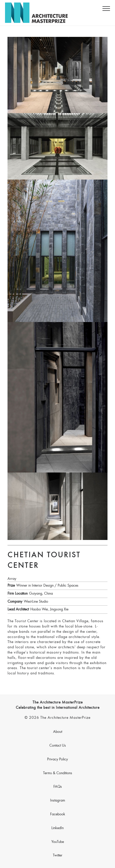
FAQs (58, 787)
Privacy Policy (57, 759)
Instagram (58, 801)
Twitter (58, 855)
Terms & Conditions (58, 773)
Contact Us (58, 746)
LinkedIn (57, 828)
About (58, 732)
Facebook (58, 814)
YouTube (58, 842)
